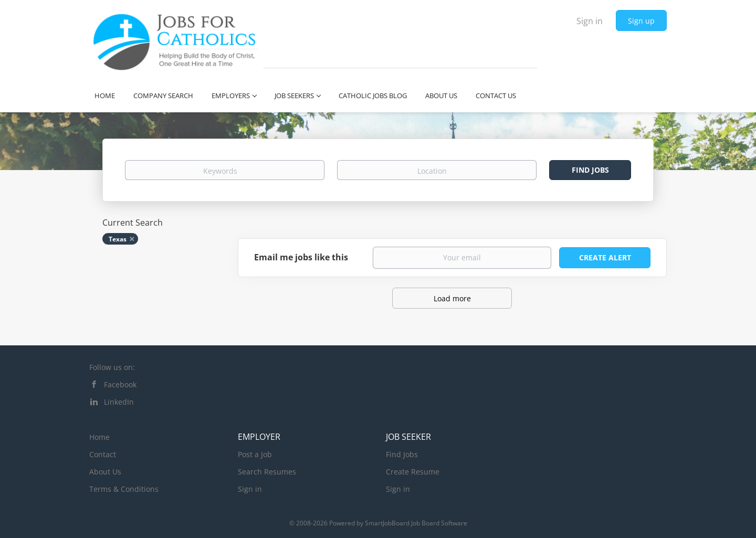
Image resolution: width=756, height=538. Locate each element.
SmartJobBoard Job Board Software (416, 523)
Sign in (590, 21)
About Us (105, 472)
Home (99, 437)
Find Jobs (590, 170)
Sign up (641, 21)
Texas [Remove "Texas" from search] (118, 239)
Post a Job (255, 454)
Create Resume (413, 472)
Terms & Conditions (124, 489)
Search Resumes (267, 472)
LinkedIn (119, 402)
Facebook (120, 384)
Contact (103, 454)
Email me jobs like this (301, 257)
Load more (452, 298)
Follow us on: (112, 367)
